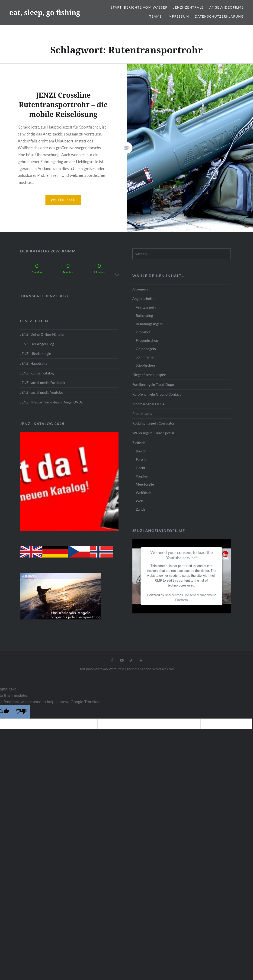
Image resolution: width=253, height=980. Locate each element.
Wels (140, 501)
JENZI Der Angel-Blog (37, 344)
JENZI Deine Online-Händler (42, 334)
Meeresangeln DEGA (149, 404)
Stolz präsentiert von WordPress (101, 669)
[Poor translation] (21, 712)
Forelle (141, 459)
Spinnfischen (146, 357)
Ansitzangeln (146, 307)
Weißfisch (144, 493)
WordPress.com (163, 669)
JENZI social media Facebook (43, 383)
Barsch (141, 451)
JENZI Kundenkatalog (37, 373)
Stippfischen (145, 365)
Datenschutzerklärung (219, 16)
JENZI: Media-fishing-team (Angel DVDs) (52, 402)
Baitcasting (144, 316)
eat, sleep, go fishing (45, 12)
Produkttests (142, 413)
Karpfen (142, 476)
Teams (155, 16)
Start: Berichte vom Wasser (139, 7)
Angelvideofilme (226, 7)
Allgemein (140, 289)
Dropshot (143, 332)
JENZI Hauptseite (34, 363)
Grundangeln (146, 349)
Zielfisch (139, 443)
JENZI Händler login (36, 354)
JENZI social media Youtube (42, 392)
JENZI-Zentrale (188, 7)
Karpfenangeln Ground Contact (157, 394)
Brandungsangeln (149, 324)
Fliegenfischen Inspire (149, 375)
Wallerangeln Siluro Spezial (153, 433)
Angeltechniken (144, 299)
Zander (141, 509)
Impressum (178, 16)
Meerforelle (145, 484)
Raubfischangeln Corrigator (154, 423)
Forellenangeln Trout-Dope (153, 384)
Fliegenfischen (147, 340)
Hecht (141, 468)
